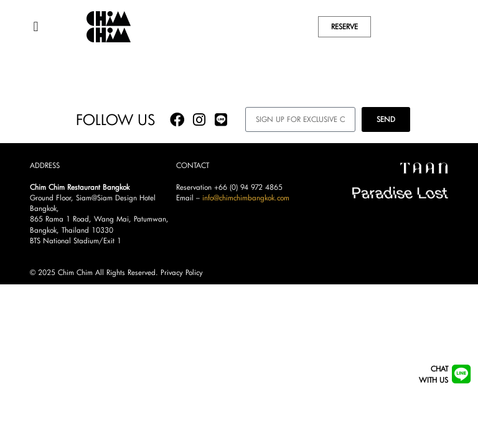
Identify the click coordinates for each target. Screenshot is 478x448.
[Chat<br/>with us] (461, 374)
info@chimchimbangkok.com (246, 208)
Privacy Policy (182, 283)
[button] (36, 26)
